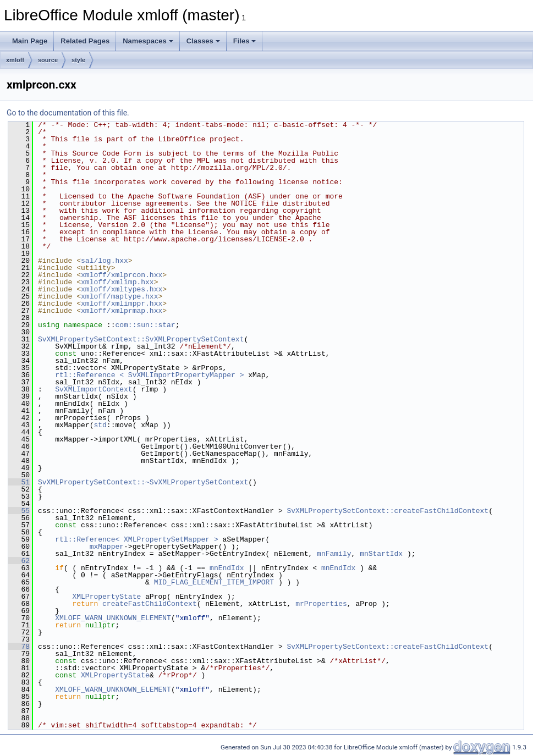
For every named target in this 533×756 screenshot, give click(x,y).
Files (245, 41)
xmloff (15, 60)
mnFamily (334, 554)
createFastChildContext (150, 604)
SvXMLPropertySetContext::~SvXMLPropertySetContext (143, 482)
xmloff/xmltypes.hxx (122, 289)
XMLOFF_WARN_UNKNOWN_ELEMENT (113, 618)
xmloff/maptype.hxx (119, 296)
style (78, 60)
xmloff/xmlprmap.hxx (122, 311)
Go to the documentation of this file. (68, 113)
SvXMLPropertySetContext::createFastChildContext (388, 511)
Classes (203, 41)
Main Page (30, 41)
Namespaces (148, 41)
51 (19, 482)
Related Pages (85, 41)
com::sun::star (145, 325)
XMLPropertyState (106, 597)
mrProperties (321, 604)
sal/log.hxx (105, 261)
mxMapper (107, 547)
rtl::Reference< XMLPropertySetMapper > (136, 539)
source (48, 60)
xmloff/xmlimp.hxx (117, 282)
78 (19, 647)
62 (19, 561)
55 (19, 511)
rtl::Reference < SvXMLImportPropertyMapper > (149, 375)
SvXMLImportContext (94, 389)
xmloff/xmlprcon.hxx (122, 275)
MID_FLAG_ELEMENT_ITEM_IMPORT (214, 582)
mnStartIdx (381, 554)
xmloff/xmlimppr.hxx (122, 303)
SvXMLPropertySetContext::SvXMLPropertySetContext (141, 339)
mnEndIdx (227, 568)
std (100, 425)
